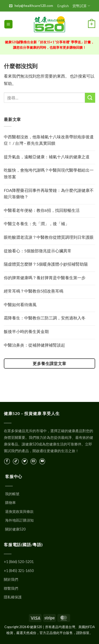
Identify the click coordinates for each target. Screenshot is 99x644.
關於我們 (11, 579)
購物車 (10, 502)
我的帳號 (12, 494)
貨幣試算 (81, 6)
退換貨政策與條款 (19, 511)
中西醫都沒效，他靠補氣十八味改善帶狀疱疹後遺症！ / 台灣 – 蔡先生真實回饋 (49, 140)
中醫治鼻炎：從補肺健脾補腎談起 (34, 345)
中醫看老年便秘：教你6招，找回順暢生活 (42, 210)
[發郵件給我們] (33, 461)
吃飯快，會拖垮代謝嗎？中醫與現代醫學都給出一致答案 (49, 173)
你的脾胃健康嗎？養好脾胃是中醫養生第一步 (45, 278)
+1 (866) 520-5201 (19, 562)
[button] (8, 24)
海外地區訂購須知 (19, 520)
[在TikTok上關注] (16, 461)
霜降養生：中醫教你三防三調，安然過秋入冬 (45, 318)
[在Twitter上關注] (25, 461)
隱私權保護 (13, 597)
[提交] (90, 98)
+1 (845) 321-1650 (19, 571)
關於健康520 (15, 529)
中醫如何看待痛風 (20, 304)
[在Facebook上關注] (7, 461)
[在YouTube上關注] (42, 461)
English (63, 6)
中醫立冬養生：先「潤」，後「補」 (36, 224)
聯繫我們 (11, 588)
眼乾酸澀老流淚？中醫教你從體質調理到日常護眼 (49, 237)
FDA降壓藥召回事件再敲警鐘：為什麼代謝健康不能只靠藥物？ (49, 194)
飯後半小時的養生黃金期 (26, 331)
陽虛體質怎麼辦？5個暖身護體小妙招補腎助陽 (46, 264)
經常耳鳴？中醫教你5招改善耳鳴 (34, 291)
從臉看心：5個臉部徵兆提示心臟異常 (38, 251)
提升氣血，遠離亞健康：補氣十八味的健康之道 (47, 157)
